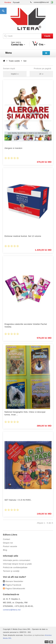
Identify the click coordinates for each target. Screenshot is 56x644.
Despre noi (8, 543)
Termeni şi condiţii (11, 571)
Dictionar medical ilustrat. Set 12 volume (23, 236)
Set (25, 61)
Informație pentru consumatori (17, 560)
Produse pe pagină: (43, 68)
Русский (16, 2)
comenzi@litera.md (41, 2)
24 (41, 74)
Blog (5, 550)
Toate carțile (14, 61)
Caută (47, 36)
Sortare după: (9, 68)
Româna (8, 2)
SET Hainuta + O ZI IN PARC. (18, 500)
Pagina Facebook (13, 585)
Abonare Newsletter (14, 581)
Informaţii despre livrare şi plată (17, 564)
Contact (6, 539)
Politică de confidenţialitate (15, 567)
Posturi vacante (10, 546)
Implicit (15, 74)
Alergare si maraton (13, 148)
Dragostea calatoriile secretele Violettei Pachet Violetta (26, 325)
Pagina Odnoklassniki (15, 589)
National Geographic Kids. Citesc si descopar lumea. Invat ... (25, 413)
